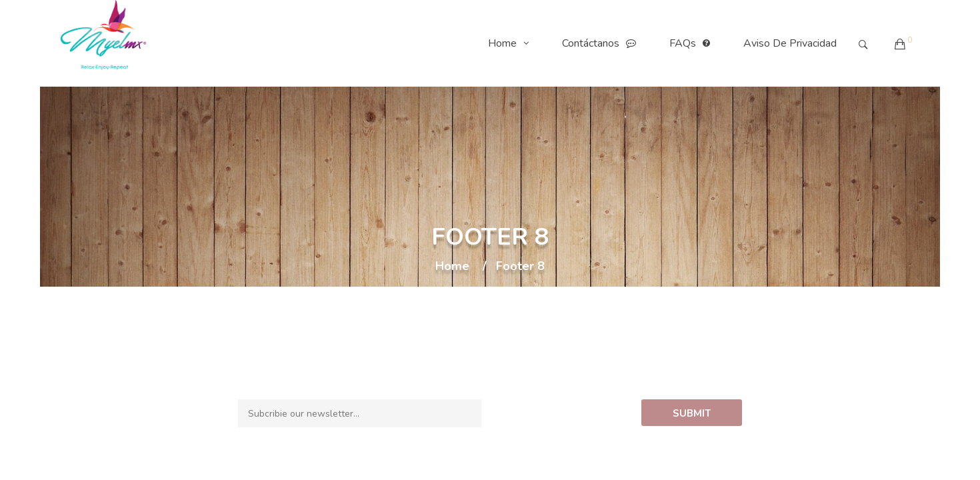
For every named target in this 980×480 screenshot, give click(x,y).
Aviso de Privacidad (790, 43)
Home (512, 43)
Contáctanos (602, 43)
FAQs (693, 43)
